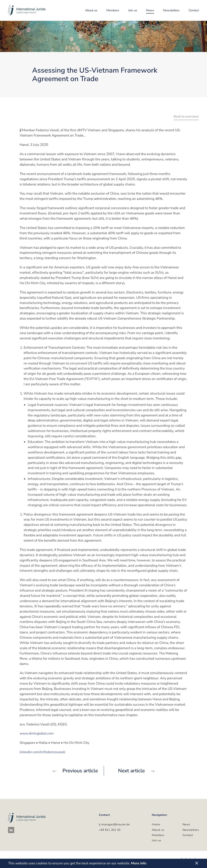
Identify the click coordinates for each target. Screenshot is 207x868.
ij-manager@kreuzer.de (114, 824)
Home (156, 824)
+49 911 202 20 (110, 830)
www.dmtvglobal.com (37, 733)
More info (139, 863)
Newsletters (171, 10)
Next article (136, 771)
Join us (133, 10)
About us (91, 10)
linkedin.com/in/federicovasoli (42, 752)
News (150, 10)
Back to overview (186, 116)
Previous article (75, 771)
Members (113, 10)
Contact (194, 10)
